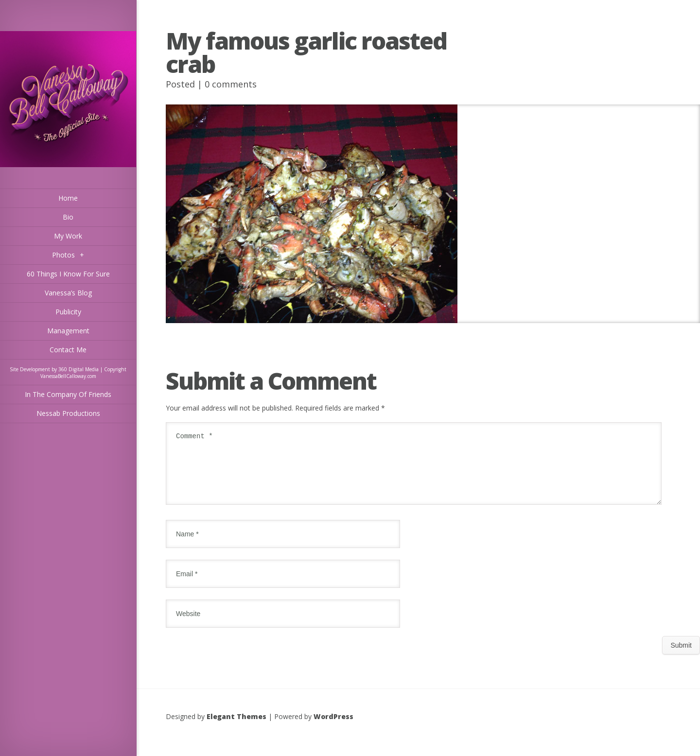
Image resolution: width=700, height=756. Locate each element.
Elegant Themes (236, 728)
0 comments (231, 84)
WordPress (333, 728)
